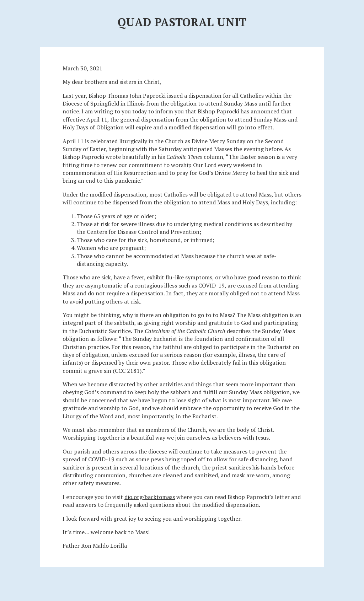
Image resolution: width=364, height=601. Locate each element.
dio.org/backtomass (150, 497)
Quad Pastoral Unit (182, 22)
